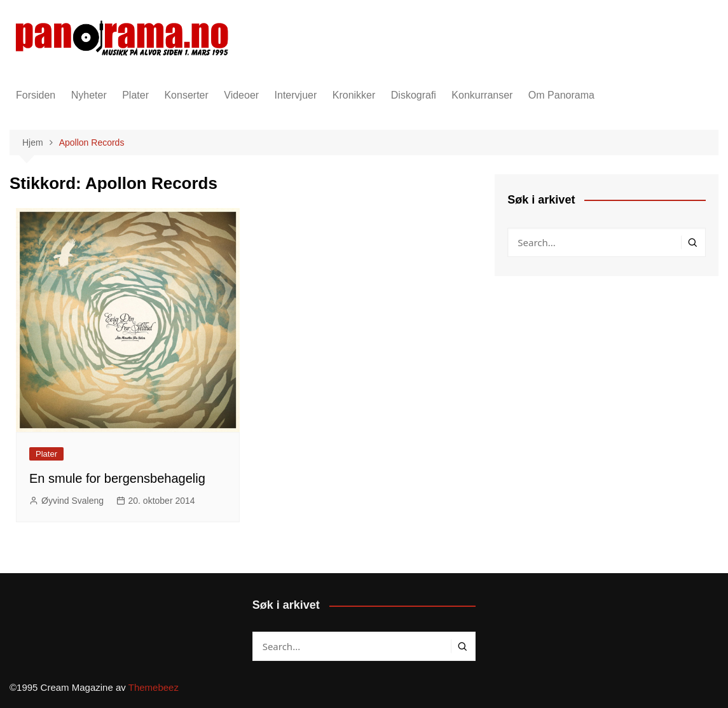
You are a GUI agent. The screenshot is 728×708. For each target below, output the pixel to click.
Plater (135, 95)
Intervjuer (296, 95)
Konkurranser (482, 95)
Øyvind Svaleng (72, 501)
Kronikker (354, 95)
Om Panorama (561, 95)
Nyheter (89, 95)
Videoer (241, 95)
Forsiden (36, 95)
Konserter (186, 95)
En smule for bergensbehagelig (117, 478)
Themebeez (154, 687)
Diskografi (414, 95)
